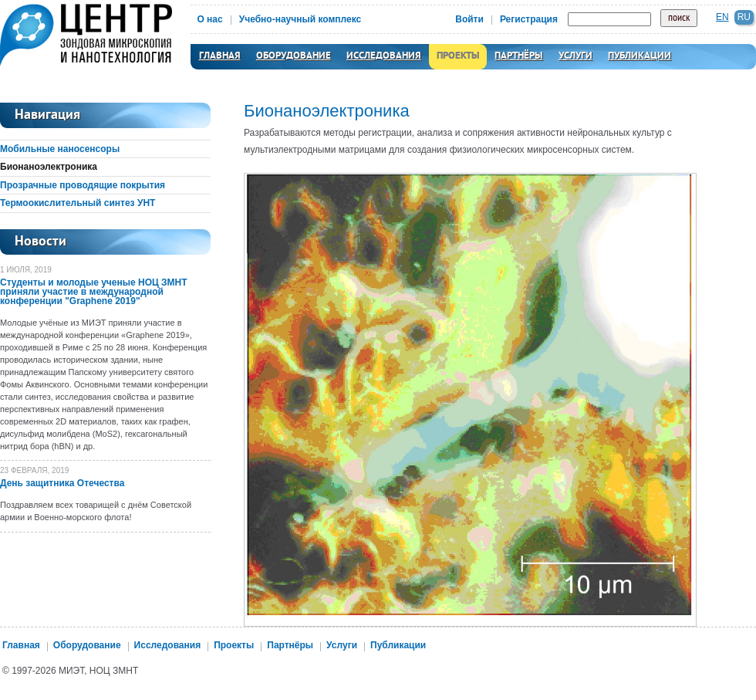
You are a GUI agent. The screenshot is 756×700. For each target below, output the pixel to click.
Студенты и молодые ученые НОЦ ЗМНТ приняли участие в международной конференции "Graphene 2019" (94, 292)
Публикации (640, 56)
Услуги (575, 56)
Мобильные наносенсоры (60, 149)
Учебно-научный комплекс (300, 19)
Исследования (384, 56)
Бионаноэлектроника (49, 167)
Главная (220, 56)
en (722, 17)
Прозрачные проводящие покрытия (83, 185)
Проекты (458, 56)
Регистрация (529, 19)
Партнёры (518, 56)
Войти (469, 19)
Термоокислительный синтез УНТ (78, 203)
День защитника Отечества (62, 483)
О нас (209, 19)
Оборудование (294, 56)
